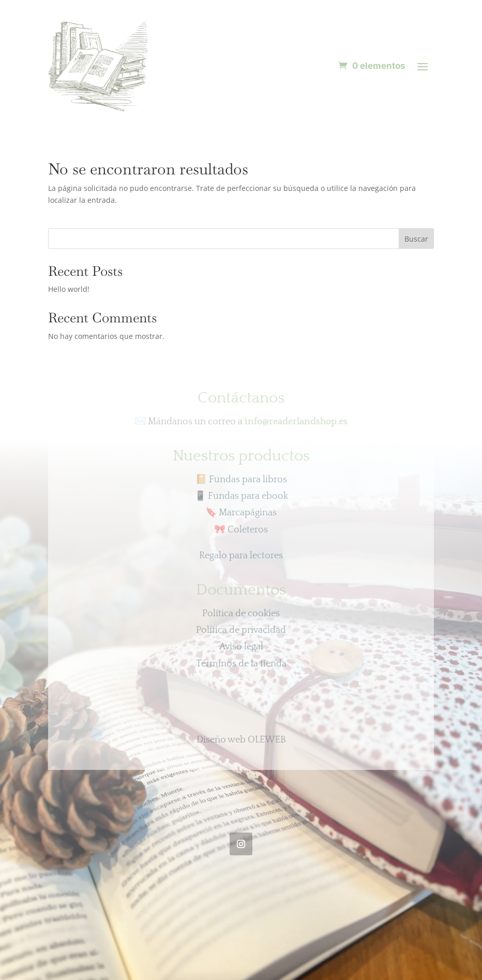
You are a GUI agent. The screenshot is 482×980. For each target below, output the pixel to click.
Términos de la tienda (241, 664)
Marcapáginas (241, 513)
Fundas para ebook (241, 496)
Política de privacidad (241, 630)
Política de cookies (241, 614)
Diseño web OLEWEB (241, 740)
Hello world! (69, 289)
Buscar (416, 239)
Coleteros (241, 530)
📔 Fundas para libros (241, 480)
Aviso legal (241, 647)
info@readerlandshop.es (296, 422)
